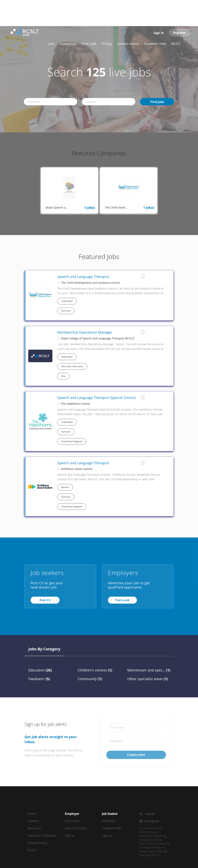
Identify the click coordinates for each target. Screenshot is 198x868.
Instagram (152, 821)
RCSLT (32, 850)
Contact (33, 821)
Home (32, 814)
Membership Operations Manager (85, 332)
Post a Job (72, 821)
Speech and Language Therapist (83, 277)
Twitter (150, 814)
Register (179, 33)
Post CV (45, 600)
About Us (34, 828)
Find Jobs (157, 102)
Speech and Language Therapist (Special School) (96, 398)
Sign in (159, 33)
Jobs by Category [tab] (44, 649)
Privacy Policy (37, 843)
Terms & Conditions (42, 836)
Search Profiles (76, 828)
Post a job (122, 600)
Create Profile (112, 828)
